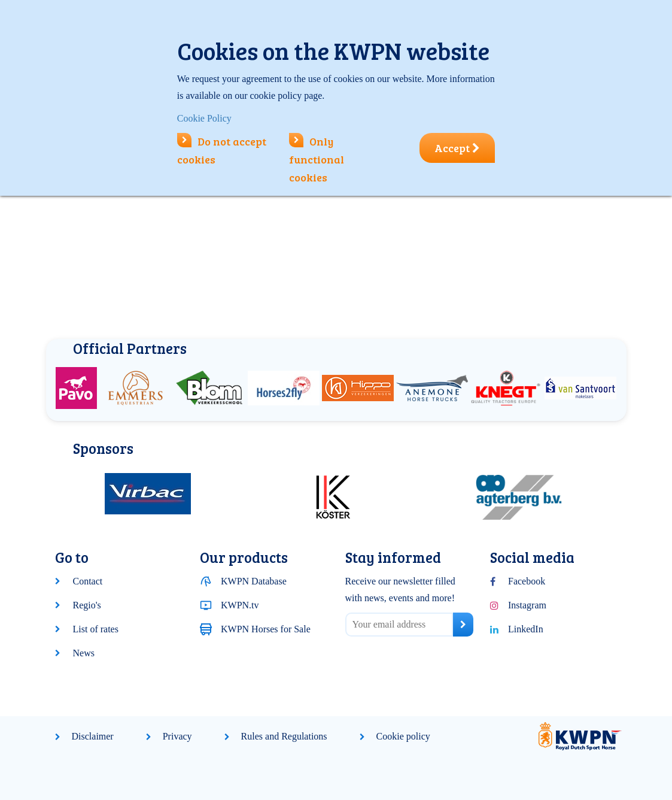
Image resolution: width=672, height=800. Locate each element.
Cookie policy (403, 736)
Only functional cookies (317, 159)
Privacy (177, 736)
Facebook (527, 581)
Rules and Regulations (284, 736)
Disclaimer (93, 736)
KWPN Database (254, 581)
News (84, 653)
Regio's (87, 605)
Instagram (527, 605)
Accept (457, 148)
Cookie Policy (204, 118)
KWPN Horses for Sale (266, 629)
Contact (88, 581)
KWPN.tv (240, 605)
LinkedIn (526, 629)
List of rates (96, 629)
